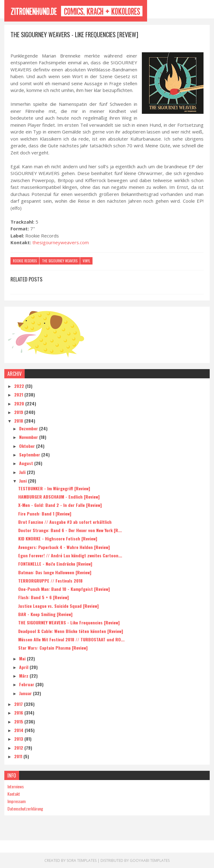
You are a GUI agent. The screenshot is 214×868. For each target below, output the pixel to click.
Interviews (16, 786)
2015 (19, 721)
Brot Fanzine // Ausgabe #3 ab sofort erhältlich (65, 522)
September (30, 454)
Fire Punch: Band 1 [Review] (45, 513)
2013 (19, 739)
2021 (19, 394)
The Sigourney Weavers (60, 262)
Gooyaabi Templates (150, 860)
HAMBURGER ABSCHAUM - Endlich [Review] (59, 496)
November (29, 437)
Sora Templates (82, 860)
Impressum (16, 801)
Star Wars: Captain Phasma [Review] (53, 648)
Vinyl (86, 262)
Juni (24, 480)
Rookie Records (25, 262)
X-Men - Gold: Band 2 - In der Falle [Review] (60, 505)
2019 (19, 412)
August (27, 463)
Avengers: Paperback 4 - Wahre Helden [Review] (64, 547)
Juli (23, 472)
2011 (19, 756)
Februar (27, 684)
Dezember (29, 428)
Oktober (28, 446)
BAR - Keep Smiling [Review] (45, 614)
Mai (23, 658)
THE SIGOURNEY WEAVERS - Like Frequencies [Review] (69, 622)
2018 (19, 421)
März (24, 675)
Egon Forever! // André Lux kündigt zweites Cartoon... (70, 555)
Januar (26, 693)
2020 (20, 403)
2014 (19, 730)
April (24, 667)
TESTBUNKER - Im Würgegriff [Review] (54, 488)
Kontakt (14, 793)
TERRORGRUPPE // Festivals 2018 (50, 580)
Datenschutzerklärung (25, 808)
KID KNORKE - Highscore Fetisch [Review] (58, 538)
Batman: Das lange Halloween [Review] (55, 572)
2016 (19, 713)
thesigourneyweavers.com (61, 243)
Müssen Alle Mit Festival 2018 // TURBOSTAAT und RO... (71, 639)
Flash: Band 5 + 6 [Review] (43, 597)
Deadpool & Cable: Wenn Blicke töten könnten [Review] (71, 631)
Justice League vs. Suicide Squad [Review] (58, 605)
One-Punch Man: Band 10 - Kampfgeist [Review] (64, 589)
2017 (19, 704)
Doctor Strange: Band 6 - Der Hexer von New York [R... (70, 530)
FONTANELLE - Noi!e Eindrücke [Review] (55, 564)
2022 (20, 386)
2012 (19, 747)
